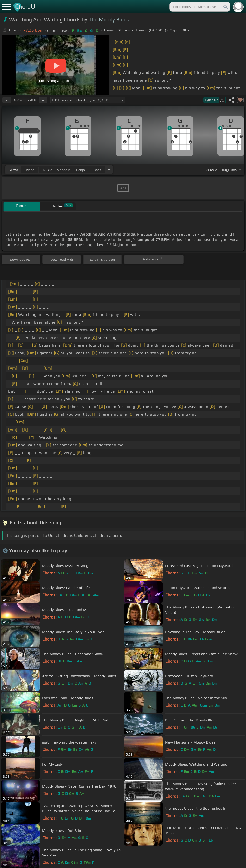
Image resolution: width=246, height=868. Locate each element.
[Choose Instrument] (109, 170)
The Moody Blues (109, 20)
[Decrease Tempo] (6, 100)
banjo (80, 170)
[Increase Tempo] (43, 100)
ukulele (47, 170)
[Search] (225, 7)
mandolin (64, 170)
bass (97, 170)
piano (30, 170)
